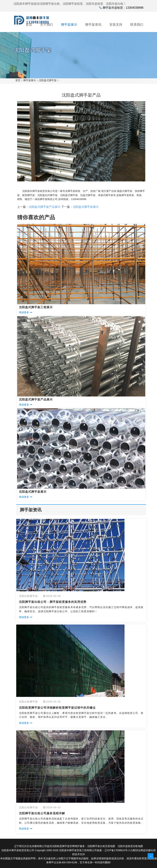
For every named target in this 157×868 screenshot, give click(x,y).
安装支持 (116, 25)
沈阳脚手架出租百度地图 (101, 846)
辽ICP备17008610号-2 (117, 850)
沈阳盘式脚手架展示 (86, 207)
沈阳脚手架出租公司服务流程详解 (42, 813)
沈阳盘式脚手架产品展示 (45, 207)
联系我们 (137, 25)
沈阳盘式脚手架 (48, 80)
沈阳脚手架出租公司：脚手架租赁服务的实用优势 (53, 602)
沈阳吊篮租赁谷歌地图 (130, 846)
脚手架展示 (69, 25)
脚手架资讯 (93, 25)
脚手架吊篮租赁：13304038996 (123, 8)
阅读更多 (26, 312)
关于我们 (47, 25)
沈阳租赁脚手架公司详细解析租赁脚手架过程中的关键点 (57, 708)
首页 (29, 25)
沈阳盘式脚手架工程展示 (36, 307)
